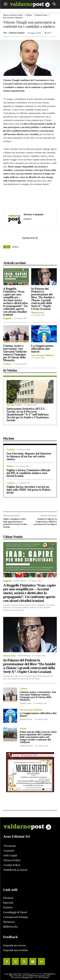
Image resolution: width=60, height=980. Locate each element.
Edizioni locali (41, 15)
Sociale (23, 729)
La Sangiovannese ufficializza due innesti (42, 349)
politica (15, 247)
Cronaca (11, 450)
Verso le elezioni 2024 (13, 15)
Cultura (7, 364)
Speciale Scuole (14, 405)
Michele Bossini (24, 656)
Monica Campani (17, 33)
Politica (29, 15)
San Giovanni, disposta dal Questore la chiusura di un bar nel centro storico (29, 456)
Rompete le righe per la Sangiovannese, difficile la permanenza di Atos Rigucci (45, 522)
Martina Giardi (25, 703)
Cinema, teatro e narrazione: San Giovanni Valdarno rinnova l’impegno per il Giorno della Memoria (15, 353)
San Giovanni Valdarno (13, 18)
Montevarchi (37, 313)
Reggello (7, 318)
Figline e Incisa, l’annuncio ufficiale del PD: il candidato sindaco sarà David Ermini (28, 473)
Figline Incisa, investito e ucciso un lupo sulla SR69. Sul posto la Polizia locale (29, 490)
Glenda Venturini (20, 581)
